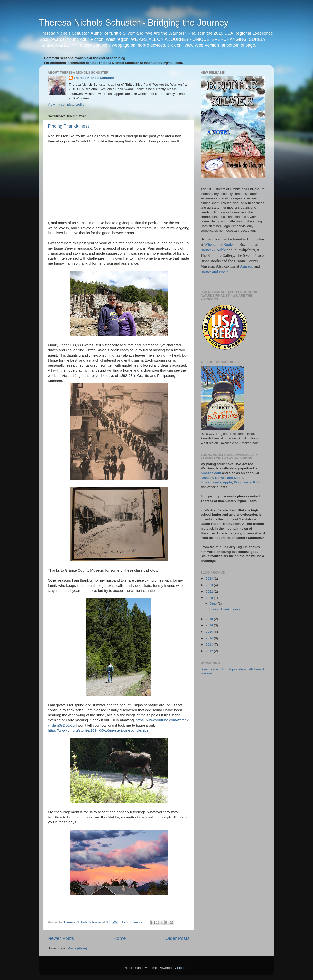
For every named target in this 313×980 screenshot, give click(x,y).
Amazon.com (211, 473)
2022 (210, 592)
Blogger (183, 968)
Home (120, 938)
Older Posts (177, 938)
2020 (210, 598)
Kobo (257, 482)
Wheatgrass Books (219, 245)
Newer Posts (61, 938)
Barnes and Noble (215, 272)
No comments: (133, 922)
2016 (210, 625)
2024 (210, 579)
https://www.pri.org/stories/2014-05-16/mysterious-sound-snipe (98, 730)
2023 (210, 585)
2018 (210, 619)
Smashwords (211, 482)
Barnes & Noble (213, 250)
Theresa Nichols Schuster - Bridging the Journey (134, 23)
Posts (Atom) (78, 948)
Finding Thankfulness (69, 126)
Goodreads (242, 482)
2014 (210, 638)
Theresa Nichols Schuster (94, 78)
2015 (210, 632)
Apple (227, 482)
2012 (210, 651)
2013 (210, 645)
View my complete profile (66, 104)
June (214, 604)
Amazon (246, 266)
